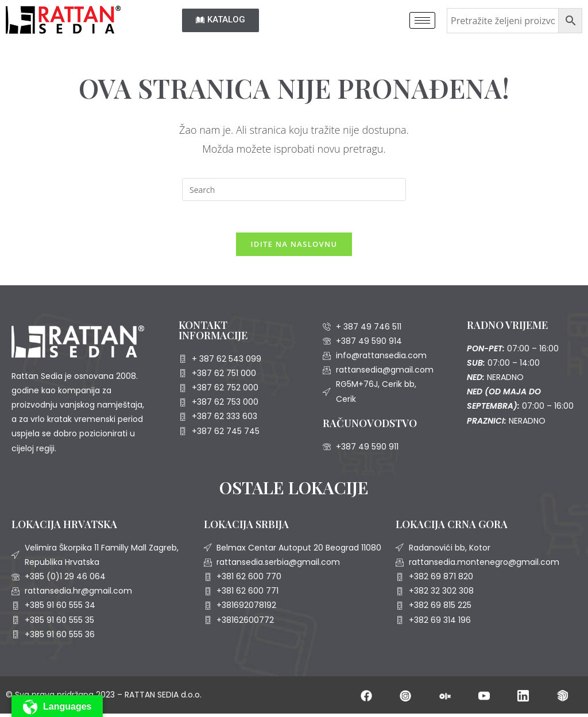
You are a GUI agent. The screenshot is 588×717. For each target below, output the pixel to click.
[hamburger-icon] (422, 20)
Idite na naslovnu (294, 247)
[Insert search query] (294, 189)
